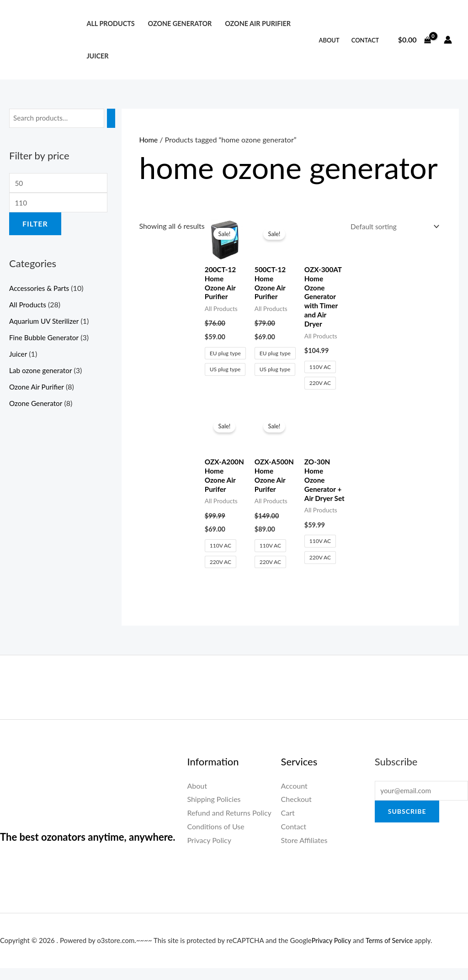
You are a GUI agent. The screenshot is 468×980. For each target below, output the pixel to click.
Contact (365, 40)
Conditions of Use (215, 838)
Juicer (97, 56)
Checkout (296, 811)
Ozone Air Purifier (258, 24)
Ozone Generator (180, 24)
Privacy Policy (209, 852)
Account (294, 798)
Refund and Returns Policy (229, 825)
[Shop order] (391, 227)
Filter (35, 226)
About (329, 40)
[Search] (116, 119)
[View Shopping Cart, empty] (414, 40)
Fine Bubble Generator (45, 340)
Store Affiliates (304, 852)
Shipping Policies (214, 811)
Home (149, 140)
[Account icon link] (448, 40)
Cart (288, 825)
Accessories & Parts (40, 290)
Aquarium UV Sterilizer (45, 323)
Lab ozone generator (42, 372)
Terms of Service (392, 952)
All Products (110, 24)
